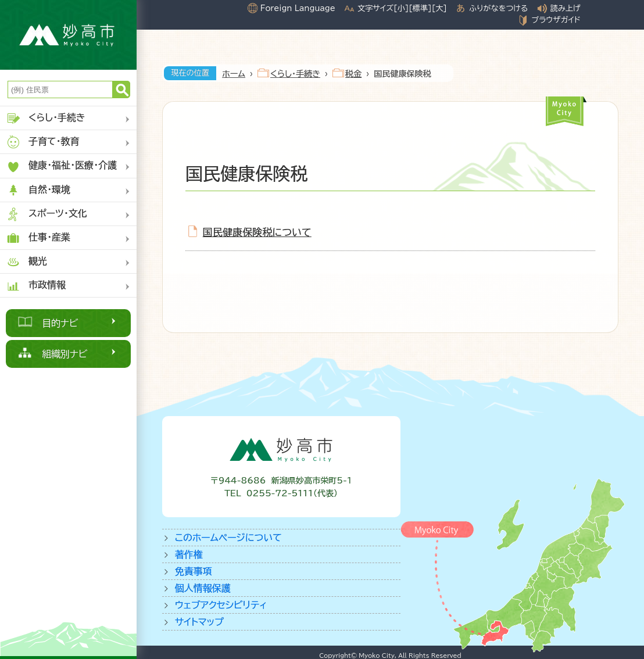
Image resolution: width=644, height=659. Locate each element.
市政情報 (36, 286)
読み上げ (566, 8)
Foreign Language (298, 8)
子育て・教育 (43, 142)
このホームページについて (228, 538)
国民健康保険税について (257, 232)
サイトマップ (199, 622)
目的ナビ (60, 323)
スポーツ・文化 (46, 214)
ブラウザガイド (556, 20)
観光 (26, 262)
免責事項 (194, 571)
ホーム (234, 74)
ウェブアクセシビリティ (221, 605)
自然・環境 (38, 190)
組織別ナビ (65, 354)
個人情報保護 (203, 588)
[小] (401, 8)
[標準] (420, 8)
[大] (439, 8)
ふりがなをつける (498, 8)
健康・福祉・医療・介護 (61, 166)
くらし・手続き (46, 118)
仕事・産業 (38, 238)
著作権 (189, 554)
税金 (353, 74)
